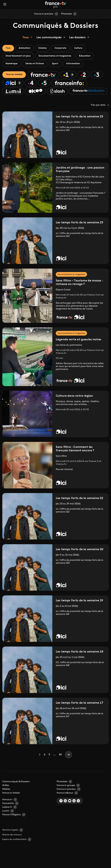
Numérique (12, 64)
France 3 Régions (11, 824)
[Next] (69, 764)
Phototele (66, 14)
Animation (25, 48)
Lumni (6, 820)
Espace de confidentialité (14, 849)
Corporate (63, 48)
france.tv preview (44, 14)
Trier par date (100, 114)
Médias (6, 798)
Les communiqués (49, 38)
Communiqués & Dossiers (16, 791)
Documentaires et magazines (56, 56)
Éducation (87, 56)
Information (75, 64)
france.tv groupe (66, 795)
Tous (26, 38)
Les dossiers (77, 38)
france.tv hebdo (11, 802)
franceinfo (8, 813)
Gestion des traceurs (12, 844)
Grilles (6, 795)
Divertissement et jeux (19, 56)
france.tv (7, 809)
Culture (81, 48)
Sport (57, 64)
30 (60, 764)
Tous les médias (15, 75)
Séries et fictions (36, 64)
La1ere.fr (7, 816)
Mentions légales (10, 839)
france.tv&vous (65, 802)
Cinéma (44, 48)
